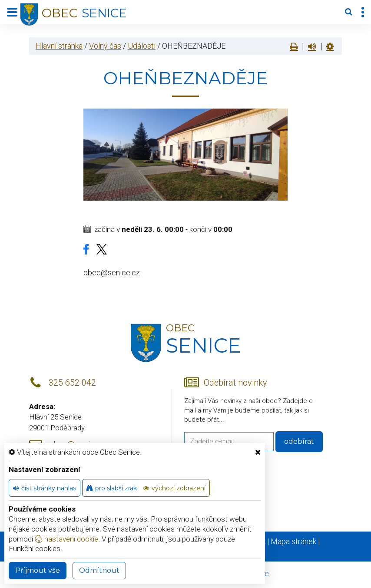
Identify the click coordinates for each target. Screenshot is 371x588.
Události (142, 46)
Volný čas (105, 46)
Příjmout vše (38, 570)
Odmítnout (99, 570)
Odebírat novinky (235, 383)
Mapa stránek (293, 541)
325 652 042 (72, 383)
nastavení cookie (66, 539)
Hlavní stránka (59, 46)
